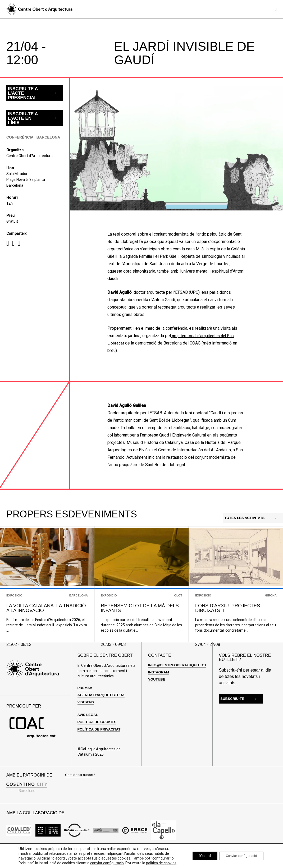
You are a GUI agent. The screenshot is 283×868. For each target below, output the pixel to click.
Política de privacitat (100, 743)
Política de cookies (98, 736)
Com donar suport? (81, 789)
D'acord (197, 853)
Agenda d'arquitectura (102, 709)
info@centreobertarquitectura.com (188, 679)
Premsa (85, 702)
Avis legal (88, 729)
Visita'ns (86, 716)
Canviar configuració (238, 853)
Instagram (159, 686)
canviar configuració (110, 858)
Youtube (157, 693)
